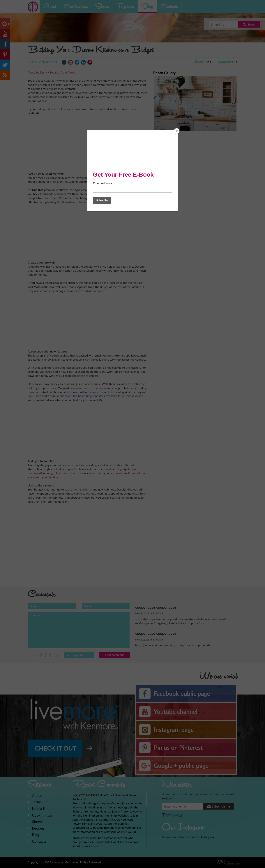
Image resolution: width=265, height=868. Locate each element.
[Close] (177, 131)
